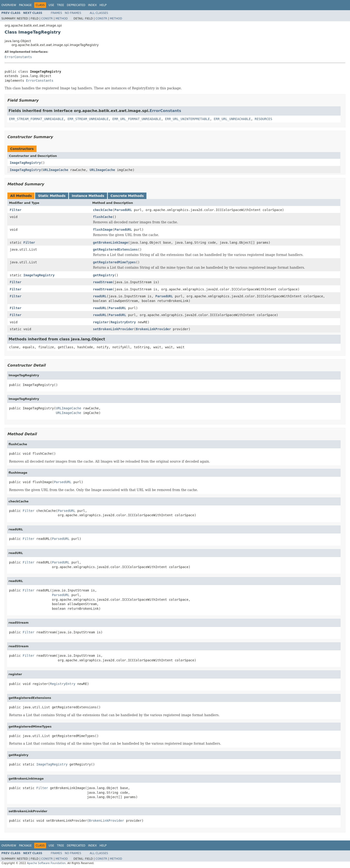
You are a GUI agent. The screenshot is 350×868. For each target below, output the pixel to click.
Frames (57, 13)
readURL (100, 296)
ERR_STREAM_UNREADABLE (88, 119)
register (101, 322)
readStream (103, 282)
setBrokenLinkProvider (113, 329)
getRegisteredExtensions (115, 249)
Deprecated (76, 5)
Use (51, 5)
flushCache (103, 217)
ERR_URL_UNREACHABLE (232, 119)
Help (103, 5)
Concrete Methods (127, 196)
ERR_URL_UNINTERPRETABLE (187, 119)
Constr (47, 19)
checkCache (103, 210)
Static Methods (52, 196)
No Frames (73, 13)
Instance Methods (88, 196)
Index (93, 5)
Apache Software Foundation (46, 863)
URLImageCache (56, 170)
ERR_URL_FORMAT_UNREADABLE (137, 119)
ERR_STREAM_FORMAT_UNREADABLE (36, 119)
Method (62, 19)
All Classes (99, 13)
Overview (9, 5)
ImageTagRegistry (25, 163)
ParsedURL (123, 210)
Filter (16, 210)
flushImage (103, 230)
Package (25, 5)
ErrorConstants (18, 57)
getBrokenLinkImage (111, 243)
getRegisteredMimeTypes (114, 262)
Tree (60, 5)
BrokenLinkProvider (153, 329)
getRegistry (104, 275)
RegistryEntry (123, 322)
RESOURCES (263, 119)
